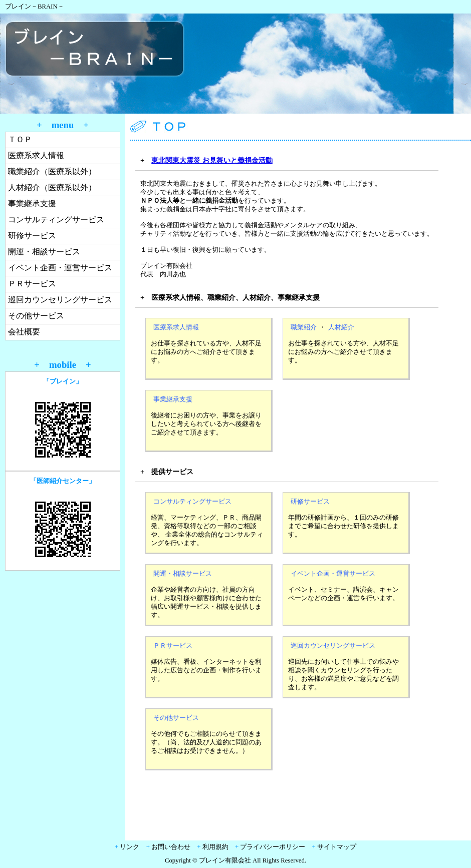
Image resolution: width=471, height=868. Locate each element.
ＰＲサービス (32, 284)
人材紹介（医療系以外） (52, 187)
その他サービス (36, 316)
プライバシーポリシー (273, 847)
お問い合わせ (171, 847)
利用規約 (215, 847)
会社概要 (24, 332)
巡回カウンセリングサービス (60, 300)
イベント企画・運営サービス (60, 268)
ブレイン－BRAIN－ (35, 7)
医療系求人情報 (36, 155)
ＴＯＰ (20, 139)
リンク (130, 847)
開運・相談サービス (44, 252)
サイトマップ (337, 847)
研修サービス (32, 236)
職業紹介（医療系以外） (52, 171)
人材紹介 (341, 327)
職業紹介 (304, 327)
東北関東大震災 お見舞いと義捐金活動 (212, 160)
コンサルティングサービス (56, 220)
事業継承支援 (32, 203)
